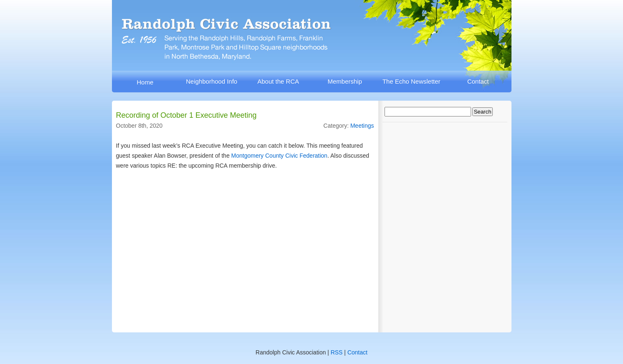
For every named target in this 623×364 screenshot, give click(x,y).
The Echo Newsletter (411, 81)
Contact (478, 81)
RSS (336, 352)
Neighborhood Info (212, 81)
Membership (345, 81)
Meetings (362, 126)
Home (145, 82)
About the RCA (278, 81)
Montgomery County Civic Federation (279, 156)
